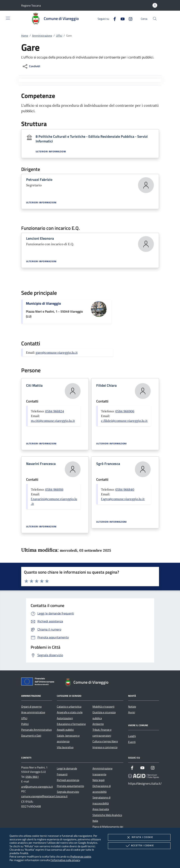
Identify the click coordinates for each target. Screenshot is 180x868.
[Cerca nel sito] (155, 19)
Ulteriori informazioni (51, 152)
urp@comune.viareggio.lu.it (37, 787)
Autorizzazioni (65, 718)
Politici (25, 724)
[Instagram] (129, 18)
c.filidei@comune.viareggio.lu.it (124, 421)
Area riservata (101, 809)
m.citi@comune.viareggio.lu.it (53, 421)
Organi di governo (31, 707)
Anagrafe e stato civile (70, 712)
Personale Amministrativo (36, 730)
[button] (31, 5)
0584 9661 (32, 777)
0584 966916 (54, 489)
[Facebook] (113, 18)
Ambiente (98, 724)
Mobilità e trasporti (103, 707)
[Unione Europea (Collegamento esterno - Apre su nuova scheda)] (39, 682)
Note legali (99, 780)
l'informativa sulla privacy (65, 860)
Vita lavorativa (65, 747)
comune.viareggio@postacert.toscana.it (44, 796)
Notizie (132, 707)
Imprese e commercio (105, 747)
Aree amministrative (33, 712)
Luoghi (132, 736)
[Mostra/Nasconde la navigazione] (8, 18)
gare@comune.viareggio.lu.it (57, 352)
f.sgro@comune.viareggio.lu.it (123, 499)
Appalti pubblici (65, 730)
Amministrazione (42, 36)
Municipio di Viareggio (43, 303)
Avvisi (132, 712)
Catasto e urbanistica (69, 707)
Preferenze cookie (81, 856)
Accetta (139, 846)
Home (25, 36)
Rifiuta (139, 837)
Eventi (132, 742)
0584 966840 (125, 489)
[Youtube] (121, 18)
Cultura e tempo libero (105, 741)
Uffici (59, 36)
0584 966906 (125, 411)
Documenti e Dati (31, 736)
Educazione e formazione (71, 724)
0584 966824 (55, 411)
